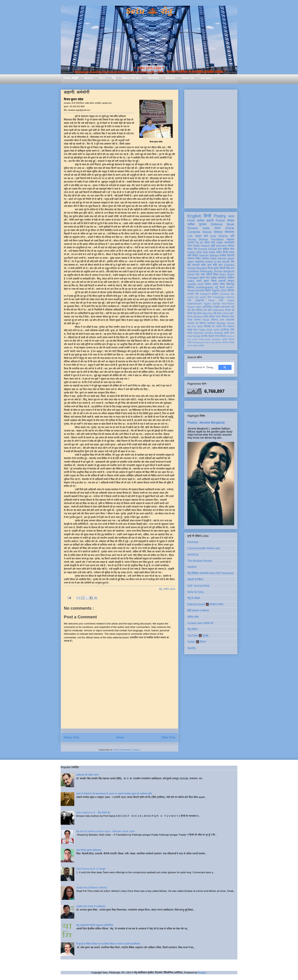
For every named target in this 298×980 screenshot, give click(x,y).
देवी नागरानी (193, 265)
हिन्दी (207, 216)
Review (193, 228)
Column (230, 297)
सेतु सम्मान (198, 313)
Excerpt (202, 249)
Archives (206, 78)
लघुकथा (230, 239)
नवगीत (219, 326)
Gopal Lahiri (195, 252)
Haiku (191, 281)
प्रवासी (222, 281)
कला (210, 297)
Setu (102, 78)
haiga (202, 330)
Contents (194, 232)
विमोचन (203, 323)
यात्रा (222, 287)
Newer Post (72, 737)
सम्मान (208, 284)
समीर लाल (206, 265)
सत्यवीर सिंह (193, 294)
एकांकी (225, 339)
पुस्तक (203, 224)
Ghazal (212, 249)
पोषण (222, 284)
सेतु (114, 78)
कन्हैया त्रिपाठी (227, 255)
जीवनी (209, 274)
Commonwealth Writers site (204, 548)
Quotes (209, 333)
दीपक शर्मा (210, 242)
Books (89, 78)
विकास (223, 336)
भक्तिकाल (225, 317)
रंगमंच (217, 336)
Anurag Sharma (198, 239)
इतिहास (215, 294)
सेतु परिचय (193, 629)
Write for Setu (132, 78)
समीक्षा (191, 224)
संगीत (189, 342)
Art (201, 242)
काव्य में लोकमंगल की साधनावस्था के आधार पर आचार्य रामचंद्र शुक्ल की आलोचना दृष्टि (114, 794)
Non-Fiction (228, 304)
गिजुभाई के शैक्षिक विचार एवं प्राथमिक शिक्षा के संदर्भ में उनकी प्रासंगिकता (108, 944)
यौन (225, 326)
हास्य (219, 313)
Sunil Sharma (219, 236)
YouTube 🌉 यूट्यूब (198, 635)
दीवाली (211, 336)
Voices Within (212, 232)
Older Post (168, 737)
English (194, 216)
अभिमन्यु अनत (217, 320)
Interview (221, 246)
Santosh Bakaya (209, 255)
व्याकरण (231, 326)
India (206, 228)
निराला (228, 310)
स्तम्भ (217, 228)
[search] (202, 368)
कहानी (210, 221)
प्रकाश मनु (193, 242)
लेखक (231, 221)
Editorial (217, 224)
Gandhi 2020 (195, 284)
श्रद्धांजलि (200, 300)
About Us (188, 78)
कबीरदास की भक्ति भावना (87, 775)
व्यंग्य (190, 246)
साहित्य (231, 278)
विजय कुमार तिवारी (217, 268)
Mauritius (208, 313)
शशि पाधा (218, 265)
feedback (216, 339)
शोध (232, 249)
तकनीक (204, 336)
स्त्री (221, 300)
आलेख (200, 221)
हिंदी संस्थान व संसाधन (198, 611)
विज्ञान (208, 290)
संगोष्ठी (201, 346)
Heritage (221, 323)
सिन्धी (190, 313)
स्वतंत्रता (211, 323)
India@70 (205, 294)
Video (199, 307)
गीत (232, 262)
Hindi (191, 221)
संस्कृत (231, 281)
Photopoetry (198, 342)
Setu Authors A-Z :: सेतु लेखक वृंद (93, 812)
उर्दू (216, 287)
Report (191, 307)
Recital (196, 336)
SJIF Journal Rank (198, 586)
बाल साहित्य (223, 249)
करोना (216, 284)
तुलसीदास (225, 330)
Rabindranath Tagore (199, 304)
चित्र (216, 274)
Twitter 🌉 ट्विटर (197, 642)
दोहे (215, 313)
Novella (200, 290)
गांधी (189, 300)
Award (231, 300)
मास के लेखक (193, 346)
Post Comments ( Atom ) (127, 750)
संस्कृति (216, 307)
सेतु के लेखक (194, 598)
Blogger (202, 972)
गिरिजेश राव (209, 326)
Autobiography (204, 287)
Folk (190, 336)
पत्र (198, 274)
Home (120, 737)
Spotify (191, 648)
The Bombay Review (200, 561)
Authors (153, 78)
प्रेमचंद (231, 290)
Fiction (220, 221)
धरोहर (219, 252)
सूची (213, 246)
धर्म (197, 323)
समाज (190, 333)
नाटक (218, 317)
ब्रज (232, 333)
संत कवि (208, 310)
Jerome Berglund (224, 271)
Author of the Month (218, 262)
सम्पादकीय (229, 242)
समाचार (205, 258)
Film (196, 330)
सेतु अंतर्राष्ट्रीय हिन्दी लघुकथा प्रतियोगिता (95, 925)
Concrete (225, 294)
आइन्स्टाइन (225, 307)
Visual (206, 320)
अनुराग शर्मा (201, 236)
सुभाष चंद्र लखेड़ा (208, 278)
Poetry (220, 216)
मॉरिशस (199, 310)
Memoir (222, 258)
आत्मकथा (222, 278)
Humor (231, 323)
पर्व (233, 310)
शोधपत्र (229, 232)
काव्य (231, 216)
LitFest (226, 313)
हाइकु (190, 330)
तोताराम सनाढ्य (228, 342)
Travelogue (219, 297)
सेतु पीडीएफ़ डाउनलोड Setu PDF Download (210, 573)
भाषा (203, 274)
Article (230, 228)
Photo (211, 300)
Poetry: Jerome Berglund (206, 422)
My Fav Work (195, 326)
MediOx (192, 567)
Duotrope (193, 542)
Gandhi (216, 304)
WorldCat (193, 555)
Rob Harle (209, 252)
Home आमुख (71, 78)
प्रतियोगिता (207, 307)
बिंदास (195, 255)
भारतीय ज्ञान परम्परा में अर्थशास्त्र (91, 906)
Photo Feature (201, 246)
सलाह (190, 320)
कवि (232, 236)
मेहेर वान (230, 268)
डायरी (227, 333)
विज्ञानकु (230, 284)
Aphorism (199, 333)
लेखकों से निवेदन (195, 579)
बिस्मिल (191, 287)
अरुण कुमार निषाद (206, 281)
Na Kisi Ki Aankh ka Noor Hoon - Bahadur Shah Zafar (106, 831)
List (190, 236)
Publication (218, 310)
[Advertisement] (211, 148)
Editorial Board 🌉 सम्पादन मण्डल (205, 604)
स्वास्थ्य (197, 320)
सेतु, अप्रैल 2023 (167, 589)
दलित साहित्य (209, 317)
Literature (198, 317)
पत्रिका (231, 339)
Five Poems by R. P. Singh (91, 869)
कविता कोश (193, 617)
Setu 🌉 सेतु (149, 11)
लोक (232, 317)
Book (231, 224)
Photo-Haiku (205, 339)
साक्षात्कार (200, 262)
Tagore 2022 (219, 290)
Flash (213, 258)
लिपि (232, 330)
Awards (170, 78)
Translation (217, 239)
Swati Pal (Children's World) (92, 888)
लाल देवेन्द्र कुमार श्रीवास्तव (89, 850)
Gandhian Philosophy (200, 271)
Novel (191, 274)
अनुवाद (220, 242)
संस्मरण (191, 258)
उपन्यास (191, 323)
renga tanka (213, 330)
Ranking (218, 333)
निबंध (198, 258)
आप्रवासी (230, 320)
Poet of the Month (213, 342)
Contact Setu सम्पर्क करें (200, 623)
